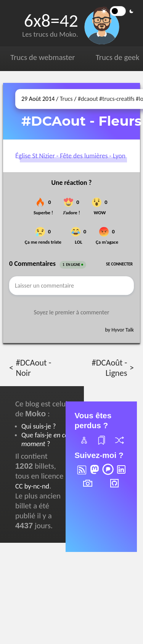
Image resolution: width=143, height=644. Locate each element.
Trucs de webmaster (43, 57)
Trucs (66, 99)
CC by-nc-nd (32, 486)
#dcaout (88, 99)
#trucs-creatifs (117, 99)
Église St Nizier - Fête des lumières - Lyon (70, 156)
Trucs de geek (117, 57)
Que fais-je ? (45, 439)
